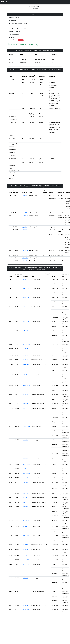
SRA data (21, 2)
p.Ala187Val (26, 322)
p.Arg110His (26, 355)
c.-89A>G (25, 498)
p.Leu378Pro (26, 344)
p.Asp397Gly (26, 560)
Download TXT (23, 44)
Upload (16, 2)
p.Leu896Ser (26, 478)
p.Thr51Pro (26, 564)
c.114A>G (25, 549)
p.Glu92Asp (26, 610)
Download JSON (33, 44)
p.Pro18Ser (26, 536)
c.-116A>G (26, 507)
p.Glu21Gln (26, 279)
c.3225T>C (26, 360)
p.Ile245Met (26, 331)
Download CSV (13, 44)
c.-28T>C (25, 408)
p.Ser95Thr (26, 288)
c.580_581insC (27, 426)
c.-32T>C (25, 502)
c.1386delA (25, 261)
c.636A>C (25, 458)
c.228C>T (25, 555)
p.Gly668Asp (26, 297)
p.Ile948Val (26, 364)
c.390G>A (25, 349)
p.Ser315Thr (25, 251)
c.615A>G (25, 605)
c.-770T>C (24, 230)
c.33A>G (25, 469)
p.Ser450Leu (25, 213)
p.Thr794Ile (26, 375)
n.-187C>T (26, 440)
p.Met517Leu (26, 526)
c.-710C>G (26, 395)
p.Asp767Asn (26, 386)
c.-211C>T (26, 592)
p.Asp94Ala (25, 195)
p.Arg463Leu (26, 473)
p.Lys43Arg (25, 227)
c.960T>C (25, 306)
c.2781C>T (26, 545)
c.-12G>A (25, 493)
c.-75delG (25, 578)
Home (11, 2)
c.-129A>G (26, 482)
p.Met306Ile (25, 258)
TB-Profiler (5, 2)
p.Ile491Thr (25, 216)
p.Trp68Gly (25, 255)
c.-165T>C (26, 404)
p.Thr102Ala (26, 520)
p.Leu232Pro (26, 464)
